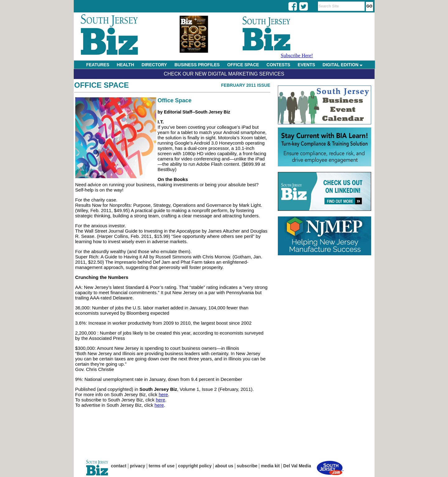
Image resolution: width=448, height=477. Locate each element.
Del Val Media (297, 466)
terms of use (162, 466)
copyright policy (195, 466)
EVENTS (306, 65)
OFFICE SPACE (243, 65)
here (163, 394)
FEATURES (98, 65)
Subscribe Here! (297, 56)
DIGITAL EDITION (343, 65)
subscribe (247, 466)
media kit (270, 466)
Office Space (102, 85)
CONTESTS (278, 65)
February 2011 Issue (246, 85)
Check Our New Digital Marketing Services (224, 74)
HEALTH (125, 65)
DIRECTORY (154, 65)
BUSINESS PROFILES (197, 65)
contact (119, 466)
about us (224, 466)
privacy (138, 466)
